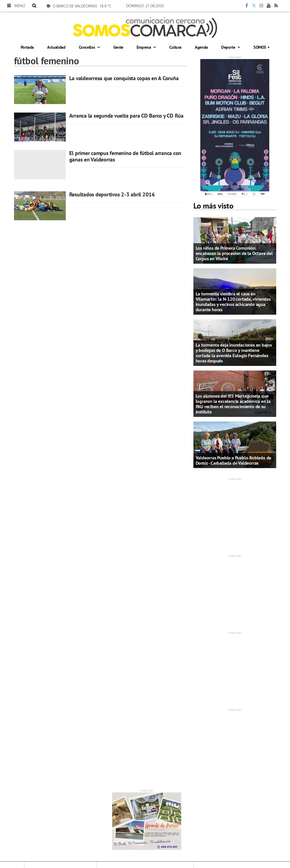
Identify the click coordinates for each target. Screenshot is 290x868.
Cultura (175, 47)
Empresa (144, 47)
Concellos (88, 47)
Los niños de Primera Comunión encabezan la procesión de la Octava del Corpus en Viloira (234, 253)
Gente (118, 47)
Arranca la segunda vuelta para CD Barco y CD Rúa (126, 116)
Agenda (201, 47)
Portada (27, 47)
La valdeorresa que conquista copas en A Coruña (124, 78)
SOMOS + (261, 47)
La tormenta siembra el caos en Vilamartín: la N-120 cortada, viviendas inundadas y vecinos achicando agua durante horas (233, 302)
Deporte (229, 47)
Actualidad (56, 47)
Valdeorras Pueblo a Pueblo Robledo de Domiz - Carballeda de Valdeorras (234, 460)
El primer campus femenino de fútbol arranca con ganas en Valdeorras (125, 156)
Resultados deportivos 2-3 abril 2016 (112, 194)
